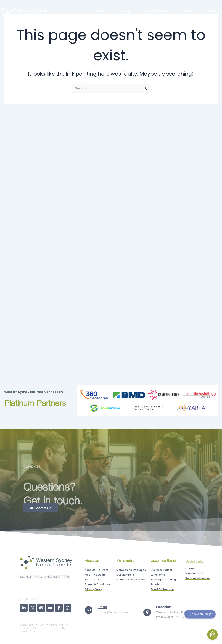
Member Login (202, 16)
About (188, 11)
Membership (124, 11)
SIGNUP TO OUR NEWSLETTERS (45, 578)
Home (100, 11)
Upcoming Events (158, 11)
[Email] (89, 610)
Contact (210, 11)
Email (102, 607)
